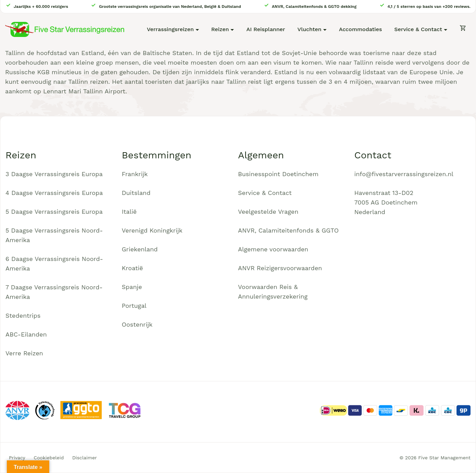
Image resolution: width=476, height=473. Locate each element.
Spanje (132, 287)
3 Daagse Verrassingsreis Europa (54, 174)
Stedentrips (23, 316)
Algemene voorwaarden (273, 249)
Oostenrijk (137, 324)
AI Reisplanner (266, 29)
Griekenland (140, 249)
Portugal (134, 306)
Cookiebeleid (49, 458)
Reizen (220, 29)
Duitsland (136, 193)
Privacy (17, 458)
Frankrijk (135, 174)
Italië (129, 212)
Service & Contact (418, 29)
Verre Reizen (24, 353)
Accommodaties (360, 29)
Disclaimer (84, 458)
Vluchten (309, 29)
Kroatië (132, 268)
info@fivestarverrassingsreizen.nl (404, 174)
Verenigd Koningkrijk (152, 230)
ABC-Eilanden (26, 334)
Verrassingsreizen (170, 29)
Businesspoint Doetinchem (278, 174)
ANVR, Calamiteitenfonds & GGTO (288, 230)
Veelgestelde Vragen (268, 212)
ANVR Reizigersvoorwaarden (280, 268)
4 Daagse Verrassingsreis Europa (54, 193)
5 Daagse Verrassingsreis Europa (54, 212)
